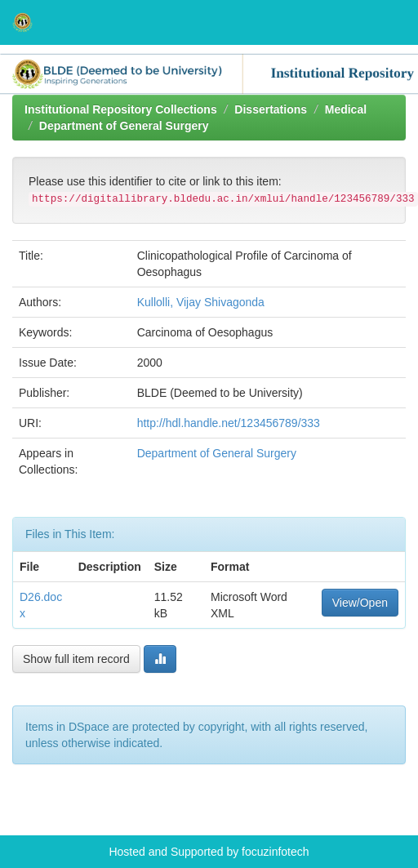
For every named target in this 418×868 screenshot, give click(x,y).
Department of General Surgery (124, 126)
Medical (346, 109)
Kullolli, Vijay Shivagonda (201, 302)
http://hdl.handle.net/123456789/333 (229, 423)
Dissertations (271, 109)
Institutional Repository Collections (121, 109)
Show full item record (76, 659)
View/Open (360, 603)
